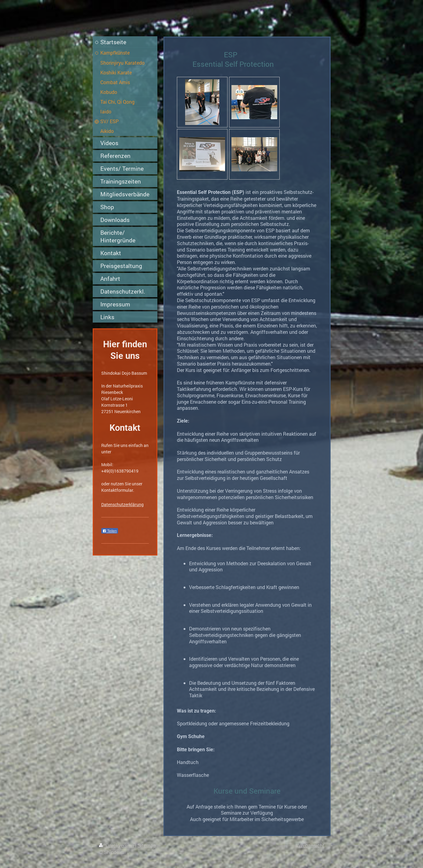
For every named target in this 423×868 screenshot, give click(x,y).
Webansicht (312, 845)
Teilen (110, 531)
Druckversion (117, 845)
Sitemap (147, 845)
